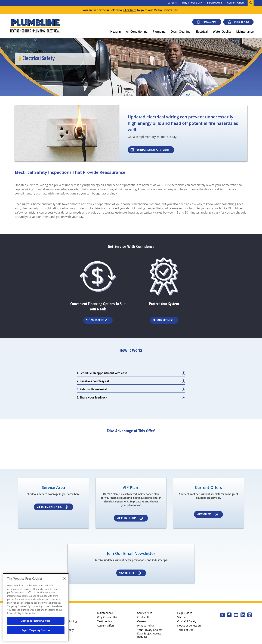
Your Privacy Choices (150, 630)
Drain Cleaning (181, 32)
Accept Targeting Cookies (36, 621)
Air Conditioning (137, 32)
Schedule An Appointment (150, 150)
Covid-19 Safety (187, 621)
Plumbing (159, 32)
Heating (115, 32)
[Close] (64, 579)
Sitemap (182, 617)
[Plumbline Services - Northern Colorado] (35, 26)
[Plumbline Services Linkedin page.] (243, 615)
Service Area (214, 3)
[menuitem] (172, 3)
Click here (130, 10)
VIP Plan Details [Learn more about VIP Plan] (130, 518)
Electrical (202, 32)
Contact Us (144, 617)
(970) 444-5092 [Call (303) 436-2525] (207, 22)
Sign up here (130, 573)
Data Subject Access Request (149, 635)
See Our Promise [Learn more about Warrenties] (163, 320)
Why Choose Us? (192, 3)
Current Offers (236, 3)
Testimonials (105, 621)
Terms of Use (185, 630)
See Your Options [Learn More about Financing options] (97, 320)
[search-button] (251, 3)
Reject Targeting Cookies (36, 630)
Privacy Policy (146, 625)
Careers (172, 3)
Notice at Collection (189, 625)
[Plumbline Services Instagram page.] (250, 615)
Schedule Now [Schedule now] (238, 22)
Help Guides (185, 613)
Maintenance (245, 32)
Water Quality (222, 32)
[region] (36, 607)
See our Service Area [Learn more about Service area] (52, 507)
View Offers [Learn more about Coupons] (207, 514)
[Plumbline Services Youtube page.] (236, 615)
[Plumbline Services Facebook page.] (229, 615)
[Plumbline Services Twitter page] (222, 615)
